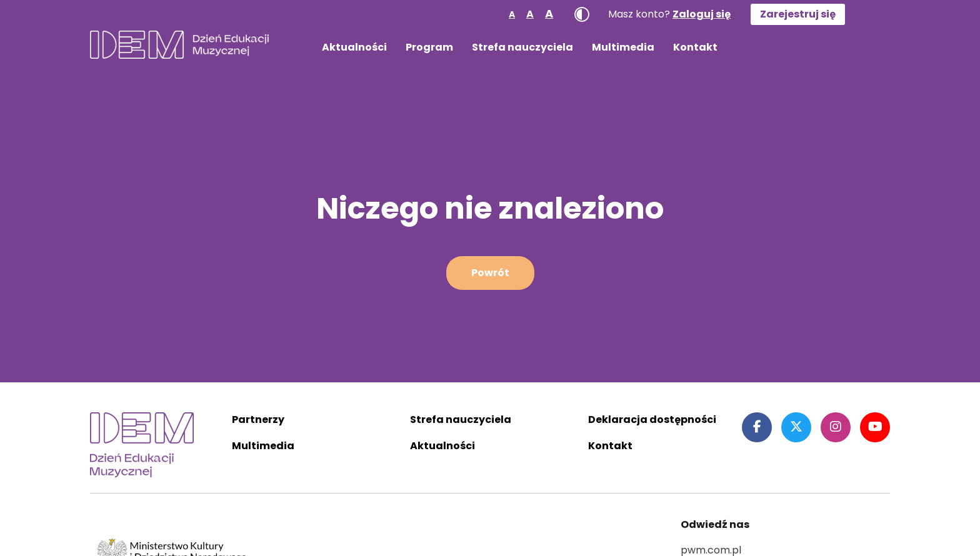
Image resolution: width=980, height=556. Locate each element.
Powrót (490, 273)
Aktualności (354, 47)
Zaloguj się (702, 14)
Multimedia (623, 47)
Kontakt (695, 47)
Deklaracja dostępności (652, 419)
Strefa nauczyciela (522, 47)
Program (429, 47)
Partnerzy (258, 419)
